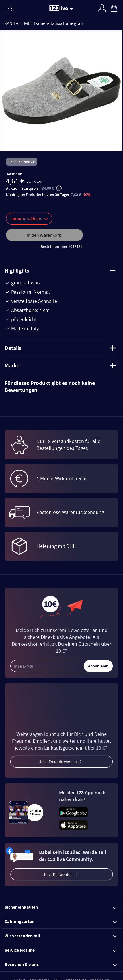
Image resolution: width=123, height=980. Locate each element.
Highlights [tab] (60, 271)
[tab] (61, 386)
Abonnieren (98, 666)
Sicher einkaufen (61, 907)
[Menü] (9, 8)
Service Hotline (61, 950)
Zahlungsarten (61, 921)
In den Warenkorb (44, 235)
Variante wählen (29, 219)
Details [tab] (60, 348)
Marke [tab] (60, 365)
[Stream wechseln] (73, 9)
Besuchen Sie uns (61, 964)
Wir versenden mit (61, 936)
